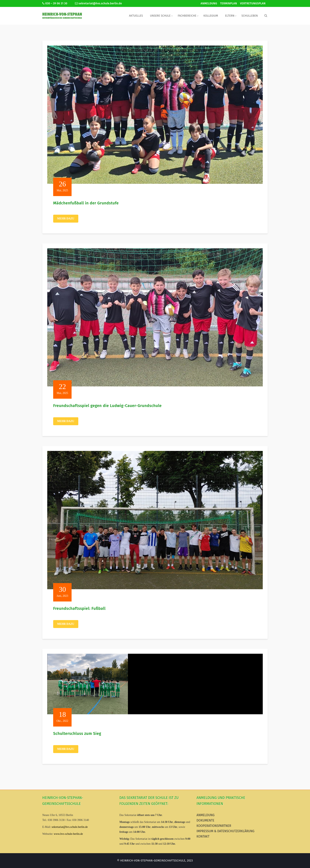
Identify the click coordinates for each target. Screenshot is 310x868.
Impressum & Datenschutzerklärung (225, 831)
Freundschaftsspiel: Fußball (79, 608)
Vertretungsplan (253, 3)
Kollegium (211, 16)
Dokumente (205, 820)
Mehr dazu (66, 219)
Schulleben (250, 16)
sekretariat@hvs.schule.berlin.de (98, 3)
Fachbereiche (187, 16)
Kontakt (203, 836)
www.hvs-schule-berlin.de (68, 834)
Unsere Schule (160, 16)
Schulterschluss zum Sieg (77, 733)
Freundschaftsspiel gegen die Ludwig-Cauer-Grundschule (107, 406)
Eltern (230, 16)
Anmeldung (209, 3)
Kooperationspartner (214, 826)
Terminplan (229, 3)
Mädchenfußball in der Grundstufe (86, 203)
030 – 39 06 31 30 (55, 3)
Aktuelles (136, 16)
